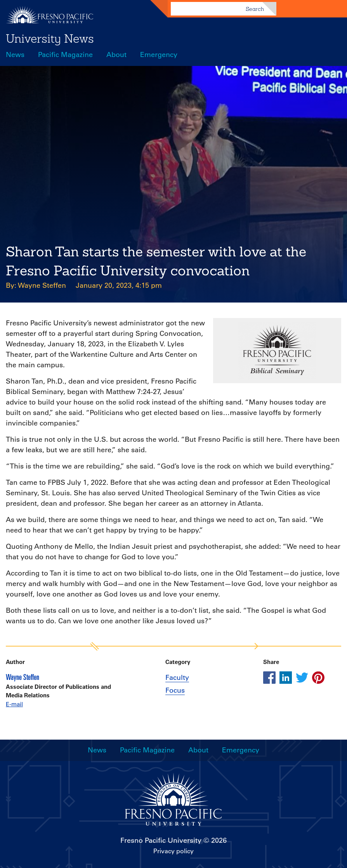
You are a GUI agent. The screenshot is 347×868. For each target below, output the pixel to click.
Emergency (159, 55)
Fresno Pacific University (161, 840)
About (116, 55)
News (15, 55)
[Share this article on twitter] (302, 678)
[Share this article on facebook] (269, 678)
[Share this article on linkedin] (286, 678)
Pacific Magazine (65, 55)
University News (50, 38)
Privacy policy (173, 851)
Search (255, 9)
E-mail (14, 704)
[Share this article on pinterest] (318, 678)
